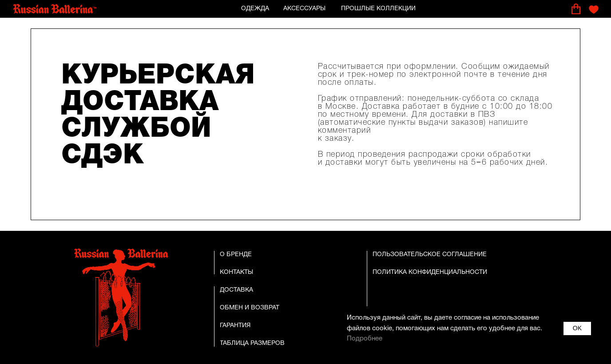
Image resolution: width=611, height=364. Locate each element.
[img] (55, 9)
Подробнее (365, 339)
